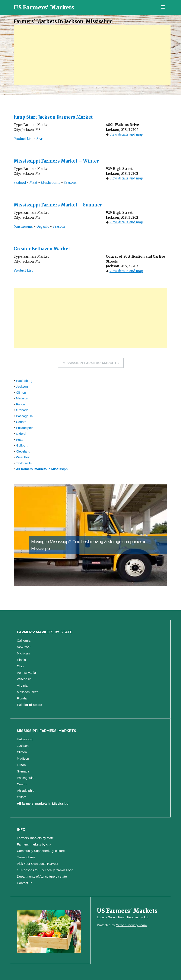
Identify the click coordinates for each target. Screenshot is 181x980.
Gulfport (22, 445)
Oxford (21, 434)
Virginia (22, 685)
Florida (22, 698)
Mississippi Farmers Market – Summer (58, 205)
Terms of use (26, 857)
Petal (20, 440)
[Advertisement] (92, 55)
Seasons (43, 139)
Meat (33, 183)
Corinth (21, 422)
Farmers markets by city (34, 844)
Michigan (23, 653)
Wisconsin (24, 679)
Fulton (20, 404)
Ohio (20, 666)
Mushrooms (51, 183)
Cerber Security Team (131, 925)
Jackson (22, 386)
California (24, 640)
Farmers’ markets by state (35, 838)
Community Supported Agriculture (41, 851)
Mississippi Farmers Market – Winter (56, 161)
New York (24, 647)
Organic (43, 226)
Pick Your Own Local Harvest (37, 864)
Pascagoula (24, 416)
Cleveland (23, 451)
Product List (23, 139)
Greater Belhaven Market (42, 249)
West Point (24, 457)
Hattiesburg (24, 381)
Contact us (25, 883)
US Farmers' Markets (44, 7)
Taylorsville (24, 463)
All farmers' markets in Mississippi (42, 469)
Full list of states (29, 705)
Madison (22, 398)
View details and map (126, 134)
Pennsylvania (26, 673)
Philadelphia (25, 428)
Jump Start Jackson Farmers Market (53, 117)
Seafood (20, 183)
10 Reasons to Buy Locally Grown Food (45, 870)
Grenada (22, 410)
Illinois (21, 660)
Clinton (21, 392)
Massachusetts (28, 692)
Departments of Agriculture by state (42, 876)
